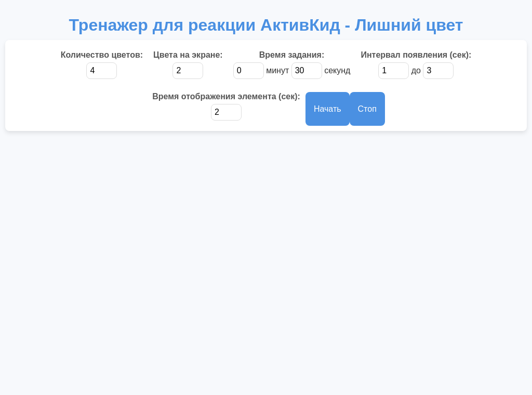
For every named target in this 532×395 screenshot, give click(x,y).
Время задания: (292, 55)
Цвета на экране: (188, 55)
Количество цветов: (102, 55)
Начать (328, 109)
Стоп (367, 109)
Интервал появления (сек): (416, 55)
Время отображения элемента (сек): (226, 96)
